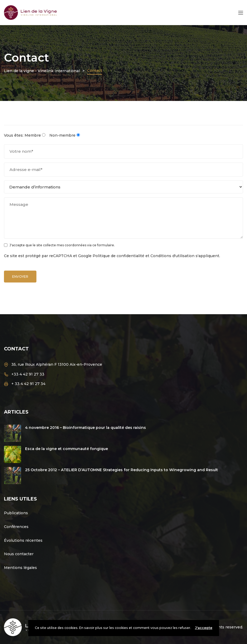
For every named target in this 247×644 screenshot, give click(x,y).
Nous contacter (19, 554)
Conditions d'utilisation (172, 256)
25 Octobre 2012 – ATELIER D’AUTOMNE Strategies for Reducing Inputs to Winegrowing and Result (122, 470)
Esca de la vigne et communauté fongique (66, 449)
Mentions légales (20, 568)
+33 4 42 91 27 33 (28, 374)
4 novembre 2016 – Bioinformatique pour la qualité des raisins (85, 428)
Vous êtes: (14, 135)
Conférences (16, 527)
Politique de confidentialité (118, 256)
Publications (16, 513)
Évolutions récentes (23, 540)
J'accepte (204, 628)
